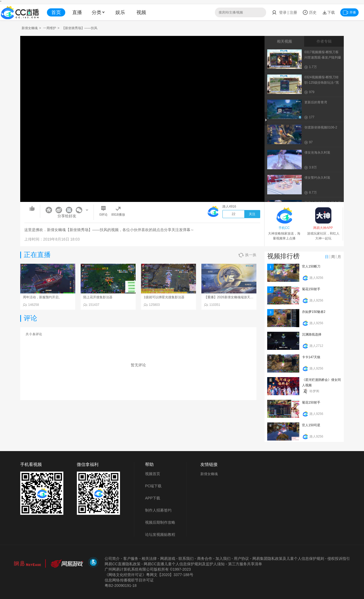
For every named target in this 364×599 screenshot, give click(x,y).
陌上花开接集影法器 (98, 297)
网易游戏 (168, 559)
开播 (349, 12)
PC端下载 (153, 486)
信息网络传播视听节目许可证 (129, 580)
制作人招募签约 (158, 510)
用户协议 (241, 559)
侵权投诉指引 (339, 559)
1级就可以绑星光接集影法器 (164, 297)
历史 (310, 12)
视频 (141, 12)
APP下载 (153, 498)
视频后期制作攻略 (160, 522)
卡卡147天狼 (311, 357)
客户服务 (131, 559)
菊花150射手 (311, 289)
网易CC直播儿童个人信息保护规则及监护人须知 (184, 564)
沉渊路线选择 (312, 334)
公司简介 (112, 559)
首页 (56, 12)
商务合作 (205, 559)
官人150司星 (311, 425)
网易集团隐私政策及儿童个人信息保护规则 (288, 559)
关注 (252, 214)
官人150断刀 (311, 266)
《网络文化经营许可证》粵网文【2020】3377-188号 (149, 575)
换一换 (247, 255)
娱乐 (120, 12)
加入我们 (223, 559)
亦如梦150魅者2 (314, 312)
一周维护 (50, 28)
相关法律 (149, 559)
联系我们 (186, 559)
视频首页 (153, 474)
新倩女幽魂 (30, 28)
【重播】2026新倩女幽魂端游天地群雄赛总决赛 (238, 297)
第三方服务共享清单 (245, 564)
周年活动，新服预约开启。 (42, 297)
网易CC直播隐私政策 (122, 564)
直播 (77, 12)
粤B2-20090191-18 (121, 586)
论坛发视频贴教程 (160, 534)
